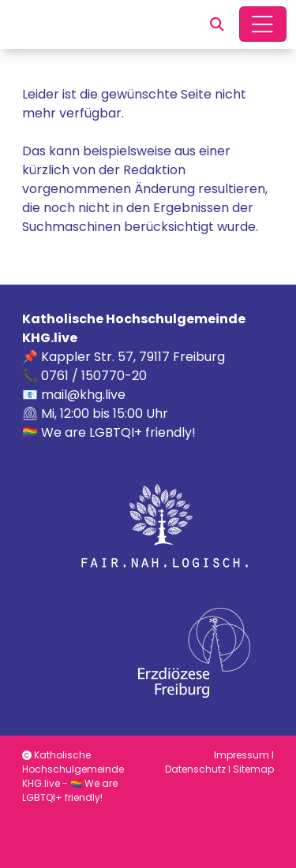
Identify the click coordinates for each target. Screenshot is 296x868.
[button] (217, 24)
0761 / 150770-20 (94, 376)
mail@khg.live (83, 395)
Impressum (242, 755)
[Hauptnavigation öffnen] (263, 24)
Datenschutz (195, 769)
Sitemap (253, 769)
